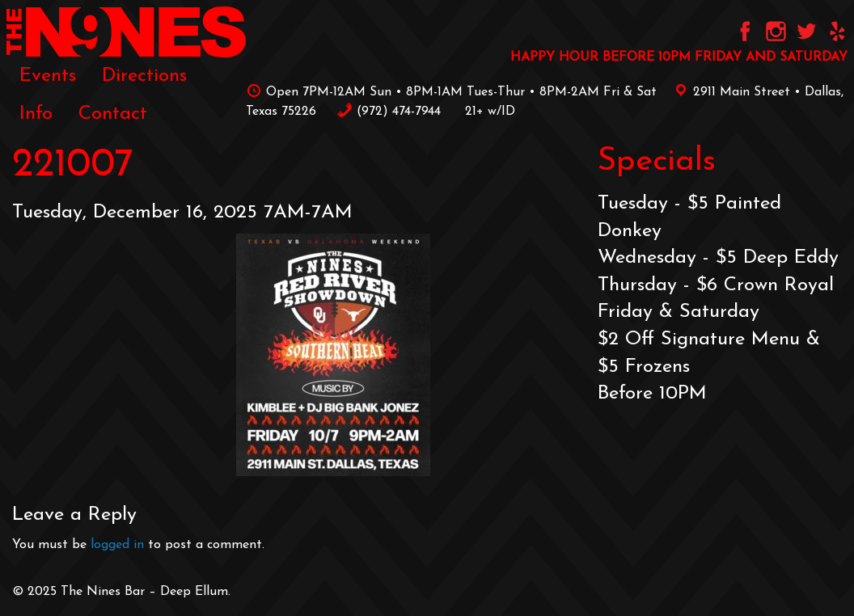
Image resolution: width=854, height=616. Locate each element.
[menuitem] (48, 76)
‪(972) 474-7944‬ (389, 112)
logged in (117, 545)
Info (36, 114)
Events (48, 76)
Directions (144, 76)
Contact (113, 114)
